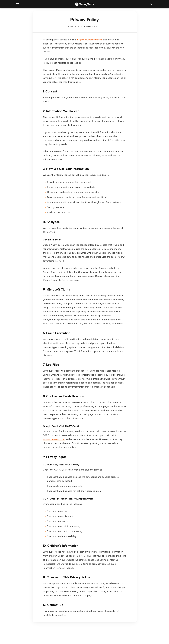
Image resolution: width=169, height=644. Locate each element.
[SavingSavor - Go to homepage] (85, 4)
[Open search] (152, 4)
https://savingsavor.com (89, 40)
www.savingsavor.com (54, 439)
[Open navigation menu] (17, 4)
